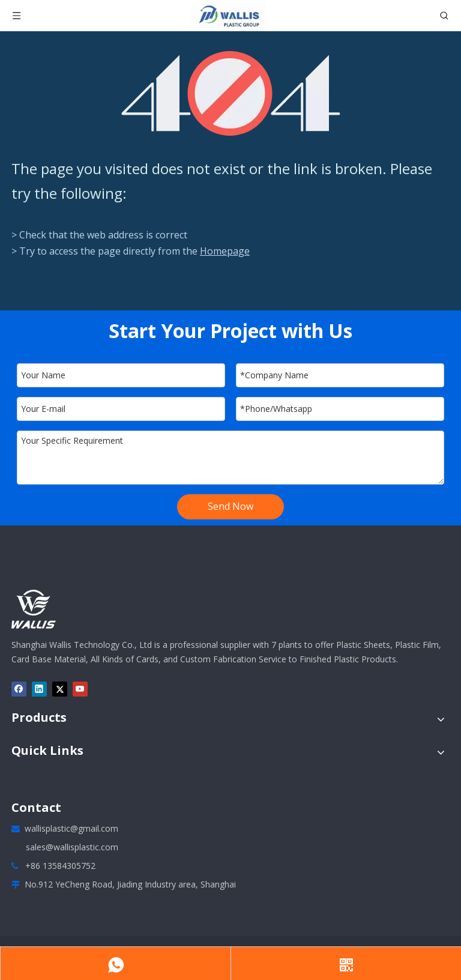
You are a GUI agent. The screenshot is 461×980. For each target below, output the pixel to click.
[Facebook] (19, 689)
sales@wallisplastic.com (72, 847)
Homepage (225, 251)
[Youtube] (80, 689)
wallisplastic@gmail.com (71, 828)
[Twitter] (60, 689)
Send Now (230, 506)
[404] (231, 93)
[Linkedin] (39, 689)
